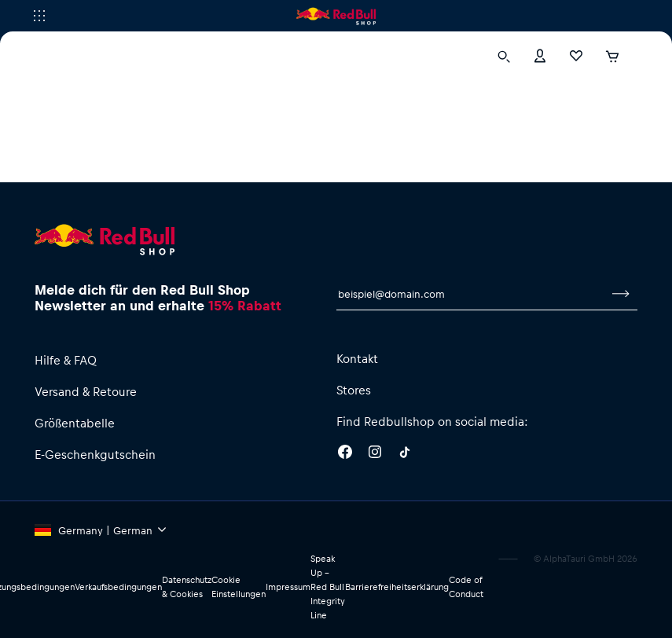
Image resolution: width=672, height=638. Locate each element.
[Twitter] (405, 454)
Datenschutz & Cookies (187, 587)
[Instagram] (375, 454)
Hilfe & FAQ (66, 360)
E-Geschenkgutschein (95, 454)
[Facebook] (345, 454)
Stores (354, 390)
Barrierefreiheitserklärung (397, 587)
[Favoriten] (576, 55)
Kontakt (357, 358)
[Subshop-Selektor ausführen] (39, 16)
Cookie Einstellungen (239, 587)
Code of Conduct (466, 587)
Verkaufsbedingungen (118, 587)
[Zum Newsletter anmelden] (621, 294)
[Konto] (540, 55)
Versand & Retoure (86, 391)
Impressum (288, 587)
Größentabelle (75, 423)
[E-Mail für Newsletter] (470, 294)
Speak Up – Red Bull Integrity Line (328, 587)
